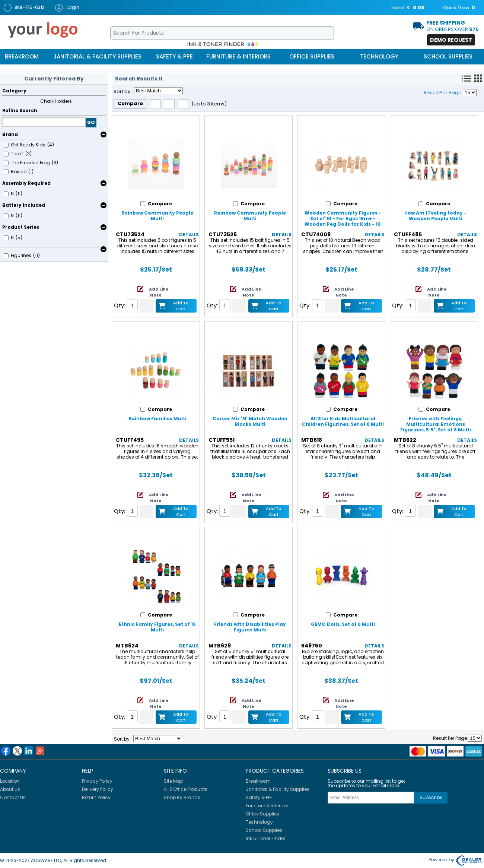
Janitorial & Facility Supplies (97, 56)
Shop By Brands (182, 797)
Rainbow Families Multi (157, 419)
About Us (10, 789)
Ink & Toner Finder (265, 838)
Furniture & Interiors (238, 56)
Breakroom (22, 56)
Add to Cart (181, 306)
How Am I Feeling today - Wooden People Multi (435, 216)
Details (189, 235)
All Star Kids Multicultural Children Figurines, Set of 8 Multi (343, 421)
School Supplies (448, 56)
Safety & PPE (174, 56)
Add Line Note (159, 292)
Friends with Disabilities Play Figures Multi (250, 627)
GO (91, 122)
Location (10, 781)
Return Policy (96, 797)
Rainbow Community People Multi (157, 216)
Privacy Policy (97, 781)
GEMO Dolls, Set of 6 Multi (343, 624)
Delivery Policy (98, 789)
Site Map (173, 781)
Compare (130, 103)
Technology (379, 56)
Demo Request (451, 40)
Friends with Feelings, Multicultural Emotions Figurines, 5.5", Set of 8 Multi (436, 424)
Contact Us (13, 797)
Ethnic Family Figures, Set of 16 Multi (157, 627)
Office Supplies (312, 56)
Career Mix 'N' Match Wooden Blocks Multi (250, 421)
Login (67, 8)
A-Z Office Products (186, 789)
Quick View (455, 8)
